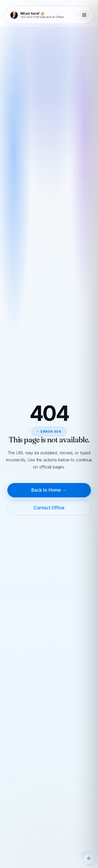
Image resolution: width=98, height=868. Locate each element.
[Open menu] (84, 15)
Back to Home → (49, 490)
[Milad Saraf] (42, 15)
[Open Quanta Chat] (88, 858)
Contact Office (49, 508)
